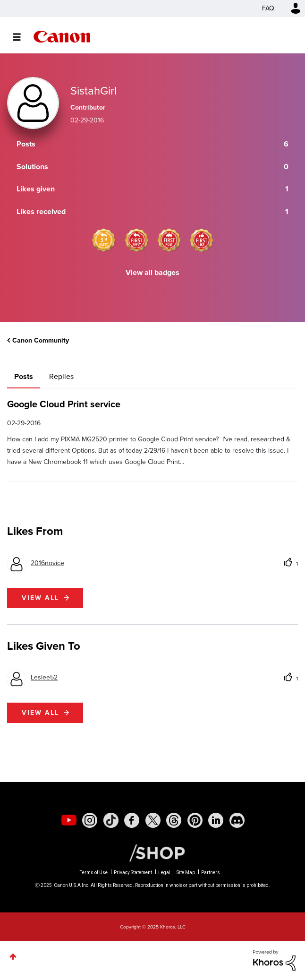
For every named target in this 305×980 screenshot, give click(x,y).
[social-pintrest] (195, 820)
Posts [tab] (24, 376)
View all (40, 598)
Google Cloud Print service (64, 404)
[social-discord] (237, 820)
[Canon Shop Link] (152, 852)
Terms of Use (94, 873)
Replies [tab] (61, 376)
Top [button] (13, 957)
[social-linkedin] (216, 820)
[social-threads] (174, 820)
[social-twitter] (153, 820)
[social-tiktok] (111, 820)
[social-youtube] (69, 820)
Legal (164, 873)
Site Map (186, 873)
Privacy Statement (133, 873)
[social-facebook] (132, 820)
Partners (211, 873)
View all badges (152, 272)
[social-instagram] (90, 820)
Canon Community (62, 37)
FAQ (268, 8)
